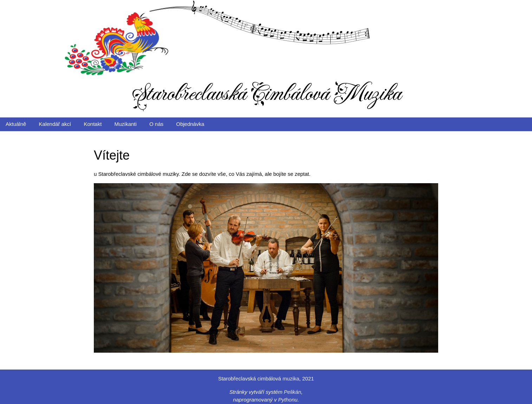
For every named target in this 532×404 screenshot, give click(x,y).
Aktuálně (16, 124)
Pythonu (288, 400)
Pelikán (293, 392)
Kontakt (93, 124)
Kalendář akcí (55, 124)
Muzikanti (126, 124)
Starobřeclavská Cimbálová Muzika (266, 94)
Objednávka (190, 124)
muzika (291, 379)
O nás (156, 124)
